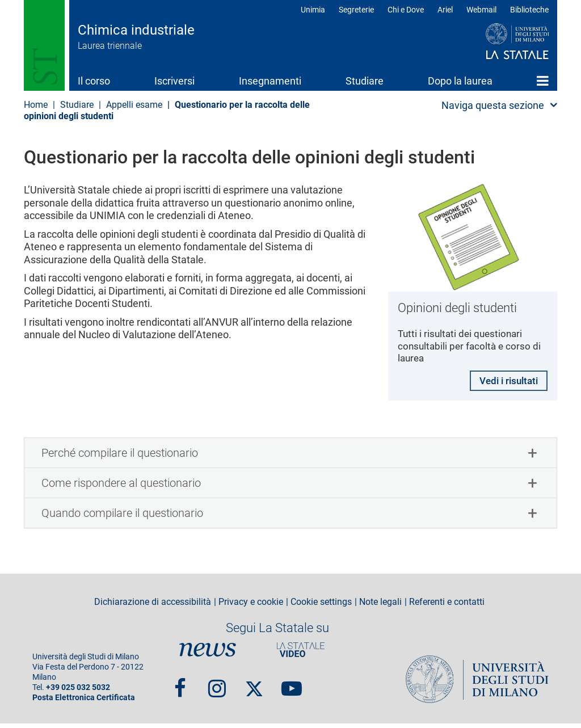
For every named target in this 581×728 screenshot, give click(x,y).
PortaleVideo (301, 654)
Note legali (380, 607)
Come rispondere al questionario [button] (121, 487)
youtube (292, 688)
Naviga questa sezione (493, 105)
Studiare (365, 81)
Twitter (254, 688)
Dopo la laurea (460, 81)
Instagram (217, 688)
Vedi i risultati (506, 384)
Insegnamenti (270, 81)
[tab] (290, 457)
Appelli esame (134, 105)
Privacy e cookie (251, 607)
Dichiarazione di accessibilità (153, 607)
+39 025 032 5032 (78, 692)
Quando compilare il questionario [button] (122, 517)
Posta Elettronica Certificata (84, 702)
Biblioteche (529, 10)
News (208, 654)
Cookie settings (321, 607)
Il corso (94, 81)
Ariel (445, 10)
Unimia (313, 10)
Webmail (481, 10)
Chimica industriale (136, 30)
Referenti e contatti (447, 607)
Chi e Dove (406, 10)
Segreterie (356, 10)
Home (543, 81)
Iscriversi (174, 81)
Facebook (180, 688)
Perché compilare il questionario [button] (120, 457)
